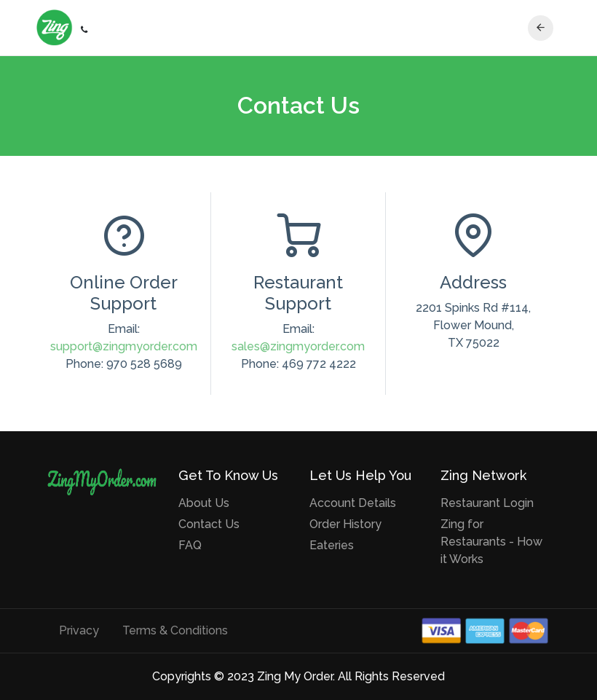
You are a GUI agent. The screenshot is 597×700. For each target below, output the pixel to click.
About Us (204, 503)
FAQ (190, 545)
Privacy (79, 630)
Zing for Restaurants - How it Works (491, 542)
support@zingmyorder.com (124, 346)
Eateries (332, 545)
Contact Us (209, 524)
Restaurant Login (487, 503)
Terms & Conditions (175, 630)
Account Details (353, 503)
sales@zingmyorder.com (298, 346)
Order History (345, 524)
